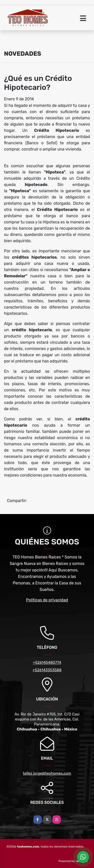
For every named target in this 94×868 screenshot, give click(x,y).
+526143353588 (47, 670)
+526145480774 (47, 663)
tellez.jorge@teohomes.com (47, 773)
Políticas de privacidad (47, 600)
